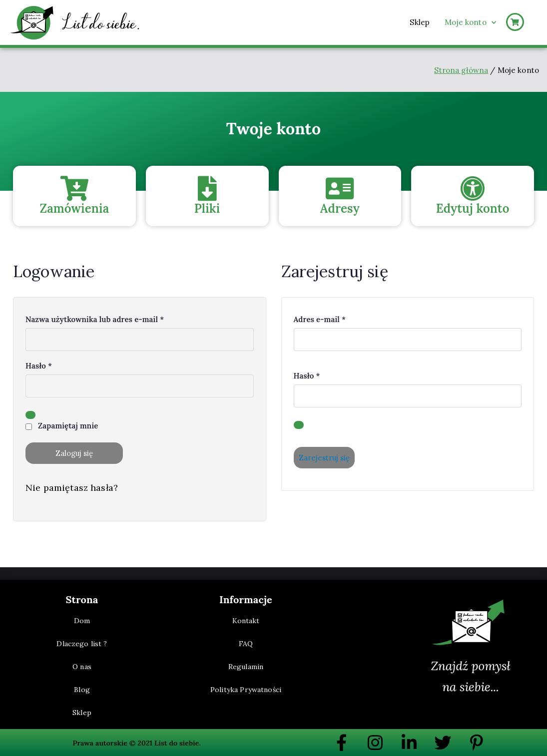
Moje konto (470, 23)
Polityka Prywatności (246, 690)
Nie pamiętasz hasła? (72, 488)
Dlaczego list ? (82, 644)
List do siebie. (178, 743)
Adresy (340, 208)
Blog (82, 690)
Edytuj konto (473, 208)
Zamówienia (74, 208)
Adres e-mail (323, 318)
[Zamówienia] (74, 188)
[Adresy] (340, 188)
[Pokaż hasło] (30, 415)
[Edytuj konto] (473, 188)
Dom (82, 621)
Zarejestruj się (324, 458)
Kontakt (246, 621)
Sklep (420, 22)
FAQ (246, 644)
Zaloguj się (74, 453)
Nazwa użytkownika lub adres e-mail (98, 318)
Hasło (42, 365)
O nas (82, 667)
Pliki (207, 208)
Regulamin (246, 667)
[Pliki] (207, 188)
